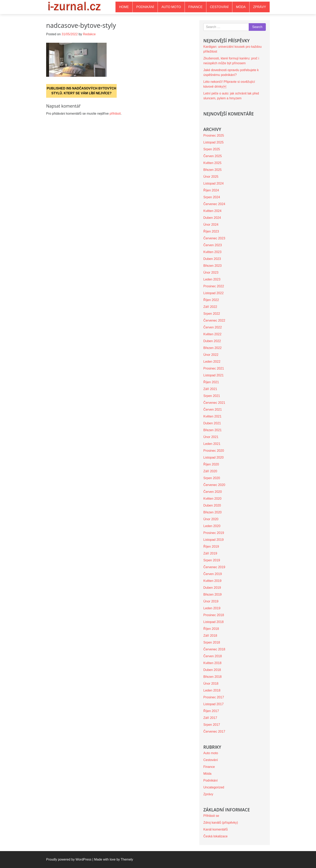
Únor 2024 (211, 225)
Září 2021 (210, 389)
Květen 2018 (212, 663)
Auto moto (171, 7)
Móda (241, 7)
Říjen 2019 (211, 547)
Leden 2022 (212, 362)
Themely (127, 859)
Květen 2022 (212, 334)
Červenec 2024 (214, 204)
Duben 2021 (212, 423)
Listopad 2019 (214, 540)
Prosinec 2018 (214, 615)
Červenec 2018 (214, 649)
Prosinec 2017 (214, 697)
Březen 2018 (213, 677)
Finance (195, 7)
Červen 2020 (213, 492)
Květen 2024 (212, 211)
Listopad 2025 (214, 142)
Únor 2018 (211, 684)
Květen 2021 (212, 416)
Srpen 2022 (212, 314)
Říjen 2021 (211, 382)
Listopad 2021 (214, 375)
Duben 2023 (212, 259)
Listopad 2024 (214, 183)
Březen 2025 (213, 170)
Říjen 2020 (211, 464)
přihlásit (115, 114)
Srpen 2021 (212, 396)
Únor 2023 (211, 273)
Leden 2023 (212, 279)
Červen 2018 (213, 656)
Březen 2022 (213, 348)
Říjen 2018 (211, 629)
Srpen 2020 (212, 478)
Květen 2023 (212, 252)
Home (124, 7)
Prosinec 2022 (214, 286)
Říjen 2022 (211, 300)
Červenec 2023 (214, 238)
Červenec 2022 (214, 320)
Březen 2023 (213, 266)
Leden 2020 (212, 526)
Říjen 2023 (211, 231)
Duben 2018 (212, 670)
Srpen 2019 (212, 560)
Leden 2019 (212, 608)
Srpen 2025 (212, 149)
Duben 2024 (212, 218)
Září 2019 (210, 553)
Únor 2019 (211, 601)
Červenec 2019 (214, 567)
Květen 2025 (212, 163)
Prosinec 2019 (214, 533)
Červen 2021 (213, 410)
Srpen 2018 (212, 642)
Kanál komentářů (216, 829)
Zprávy (260, 7)
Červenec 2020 (214, 485)
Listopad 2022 (214, 293)
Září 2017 (210, 718)
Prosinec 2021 (214, 368)
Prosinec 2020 (214, 451)
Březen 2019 (213, 594)
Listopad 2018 (214, 622)
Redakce (89, 34)
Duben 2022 (212, 341)
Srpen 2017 (212, 725)
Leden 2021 (212, 444)
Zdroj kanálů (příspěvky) (221, 823)
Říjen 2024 (211, 190)
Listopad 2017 (214, 704)
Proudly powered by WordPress (69, 859)
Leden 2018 (212, 690)
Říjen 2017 (211, 711)
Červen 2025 (213, 156)
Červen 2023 (213, 245)
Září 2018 (210, 636)
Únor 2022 (211, 355)
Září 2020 (210, 471)
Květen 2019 (212, 581)
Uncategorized (214, 787)
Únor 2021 (211, 437)
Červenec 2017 (214, 731)
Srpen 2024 (212, 197)
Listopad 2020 (214, 457)
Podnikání (145, 7)
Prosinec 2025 (214, 135)
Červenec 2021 (214, 403)
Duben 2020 (212, 505)
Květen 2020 (212, 499)
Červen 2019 (213, 574)
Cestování (219, 7)
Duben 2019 (212, 588)
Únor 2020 (211, 519)
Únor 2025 (211, 177)
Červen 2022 (213, 327)
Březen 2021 (213, 430)
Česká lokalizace (215, 836)
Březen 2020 (213, 512)
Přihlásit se (211, 816)
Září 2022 (210, 307)
